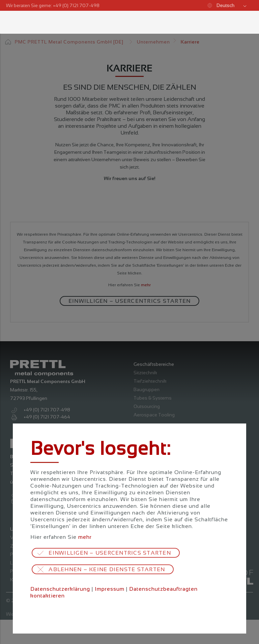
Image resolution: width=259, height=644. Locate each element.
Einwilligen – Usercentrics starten (110, 553)
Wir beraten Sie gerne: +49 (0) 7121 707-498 (53, 5)
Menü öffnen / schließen (12, 22)
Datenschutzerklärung (60, 589)
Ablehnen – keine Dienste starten (107, 569)
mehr (85, 537)
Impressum (110, 589)
